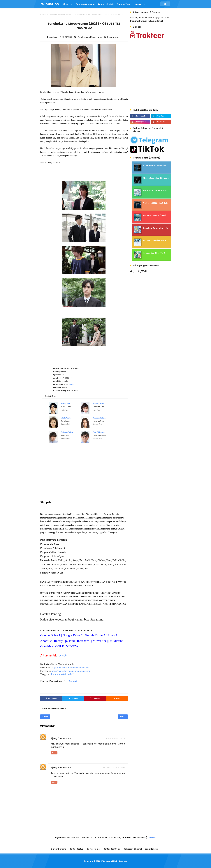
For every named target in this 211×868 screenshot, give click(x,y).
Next (122, 717)
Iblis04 (63, 655)
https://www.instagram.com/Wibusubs (70, 668)
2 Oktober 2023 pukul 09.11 (114, 738)
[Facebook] (51, 699)
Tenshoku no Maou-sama (90, 37)
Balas (54, 753)
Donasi (72, 681)
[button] (117, 699)
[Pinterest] (95, 699)
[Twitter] (73, 699)
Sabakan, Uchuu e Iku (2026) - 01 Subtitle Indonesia (167, 228)
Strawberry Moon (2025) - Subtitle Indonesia (164, 215)
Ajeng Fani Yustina (61, 738)
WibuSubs (105, 861)
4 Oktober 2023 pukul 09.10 (114, 768)
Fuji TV (72, 384)
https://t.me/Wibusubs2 (63, 674)
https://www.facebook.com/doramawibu (71, 671)
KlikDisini (152, 837)
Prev (45, 717)
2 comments (114, 37)
